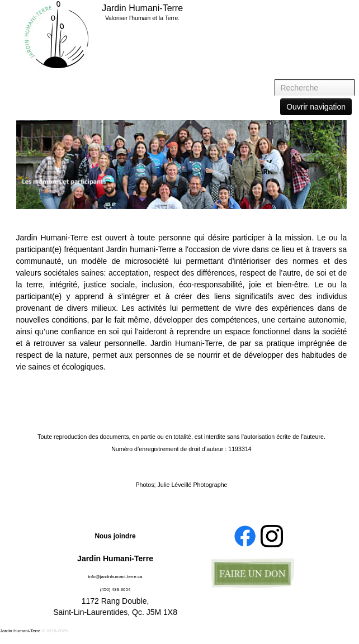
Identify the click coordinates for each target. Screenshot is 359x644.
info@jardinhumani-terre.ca (115, 577)
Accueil (311, 9)
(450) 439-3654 (115, 589)
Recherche (275, 80)
